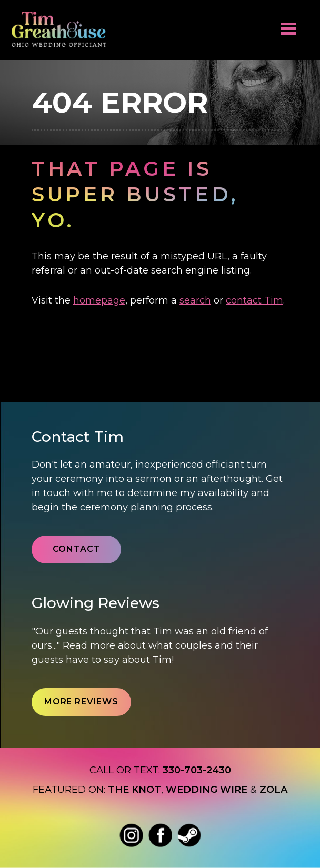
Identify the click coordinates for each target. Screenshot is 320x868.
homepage (99, 300)
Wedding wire (207, 790)
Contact (77, 549)
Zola (273, 790)
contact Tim (254, 300)
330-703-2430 (197, 770)
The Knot (134, 790)
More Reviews (81, 702)
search (195, 300)
